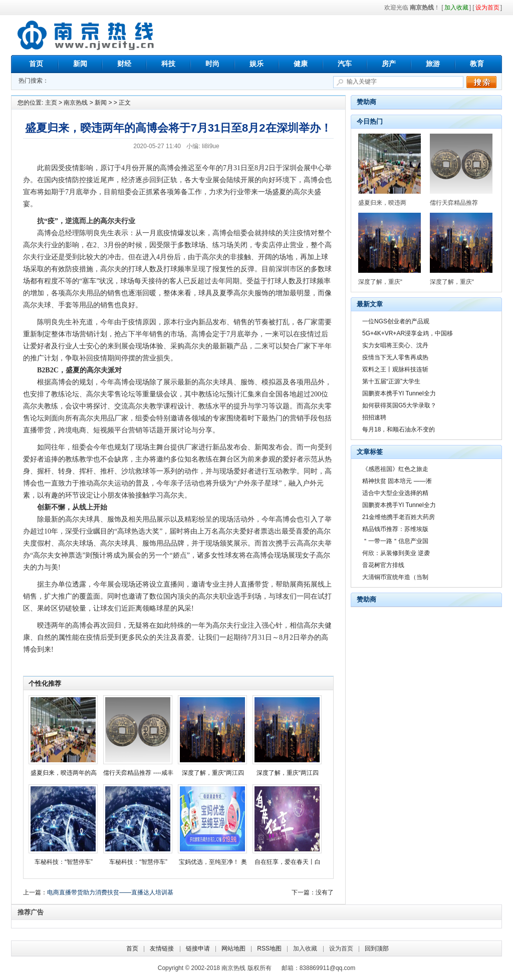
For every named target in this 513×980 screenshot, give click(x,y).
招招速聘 (374, 417)
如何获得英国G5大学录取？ (399, 405)
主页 (51, 103)
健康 (301, 64)
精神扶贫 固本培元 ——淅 (397, 481)
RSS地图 (269, 948)
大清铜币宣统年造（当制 (395, 577)
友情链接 (162, 948)
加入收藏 (305, 948)
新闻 (80, 64)
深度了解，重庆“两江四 (213, 773)
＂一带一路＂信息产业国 (395, 541)
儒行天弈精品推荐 (454, 203)
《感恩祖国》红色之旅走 (395, 469)
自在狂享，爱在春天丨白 (288, 862)
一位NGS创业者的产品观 (396, 321)
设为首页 (341, 948)
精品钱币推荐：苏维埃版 (395, 529)
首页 (36, 64)
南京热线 (86, 35)
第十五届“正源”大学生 (391, 381)
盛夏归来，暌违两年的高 (64, 773)
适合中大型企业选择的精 (395, 493)
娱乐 (256, 64)
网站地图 (233, 948)
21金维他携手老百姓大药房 (399, 517)
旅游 (433, 64)
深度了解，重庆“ (380, 282)
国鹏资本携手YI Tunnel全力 (399, 393)
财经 (124, 64)
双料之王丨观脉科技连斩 (395, 369)
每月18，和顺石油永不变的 (399, 429)
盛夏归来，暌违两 (382, 203)
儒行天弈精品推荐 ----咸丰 (138, 773)
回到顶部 (377, 948)
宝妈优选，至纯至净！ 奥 (213, 862)
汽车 (345, 64)
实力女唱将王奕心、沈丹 (395, 345)
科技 (168, 64)
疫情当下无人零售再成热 (395, 357)
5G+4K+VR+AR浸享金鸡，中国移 (408, 333)
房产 (389, 64)
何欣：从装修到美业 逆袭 (396, 553)
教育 (477, 64)
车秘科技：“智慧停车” (64, 862)
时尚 (212, 64)
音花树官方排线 (383, 565)
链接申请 (198, 948)
